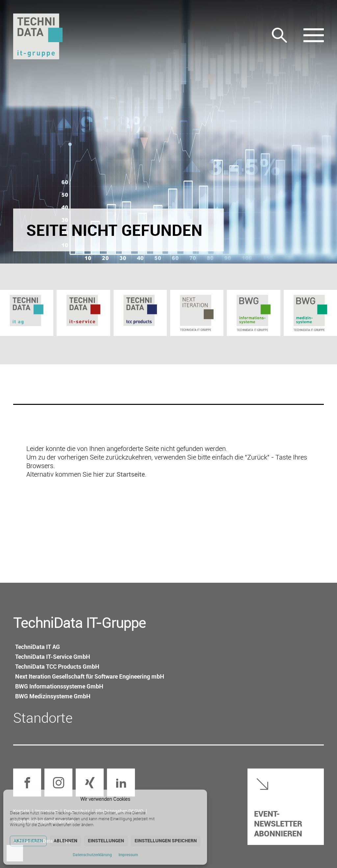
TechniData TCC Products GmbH (57, 666)
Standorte (43, 717)
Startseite (131, 474)
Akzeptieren (28, 840)
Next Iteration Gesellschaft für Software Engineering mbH (90, 676)
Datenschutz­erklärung (92, 854)
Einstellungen (106, 840)
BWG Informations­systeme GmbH (59, 686)
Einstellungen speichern (166, 840)
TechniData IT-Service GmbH (53, 657)
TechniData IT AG (38, 647)
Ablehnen (65, 840)
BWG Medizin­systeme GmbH (53, 696)
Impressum (128, 854)
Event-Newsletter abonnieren (278, 823)
